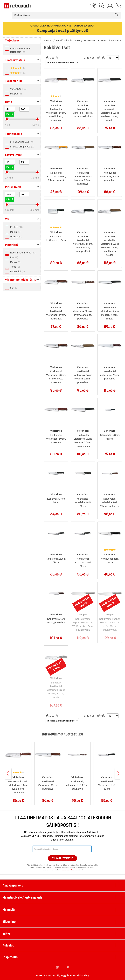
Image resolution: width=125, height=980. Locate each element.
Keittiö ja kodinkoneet (68, 40)
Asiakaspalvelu (13, 885)
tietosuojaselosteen (67, 870)
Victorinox (18, 89)
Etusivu (48, 40)
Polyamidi (17, 271)
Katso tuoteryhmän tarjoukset (21, 50)
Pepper (16, 94)
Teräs (15, 267)
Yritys (7, 934)
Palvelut (8, 945)
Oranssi (16, 236)
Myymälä (9, 910)
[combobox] (66, 15)
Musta (15, 232)
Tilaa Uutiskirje (63, 858)
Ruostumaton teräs (23, 253)
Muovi (15, 262)
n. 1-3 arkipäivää (22, 142)
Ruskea (17, 227)
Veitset (115, 40)
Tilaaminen (10, 922)
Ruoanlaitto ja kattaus (96, 40)
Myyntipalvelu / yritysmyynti (22, 897)
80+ (14, 288)
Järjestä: (52, 58)
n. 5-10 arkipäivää (22, 147)
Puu (14, 257)
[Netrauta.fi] (17, 6)
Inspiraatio (10, 957)
